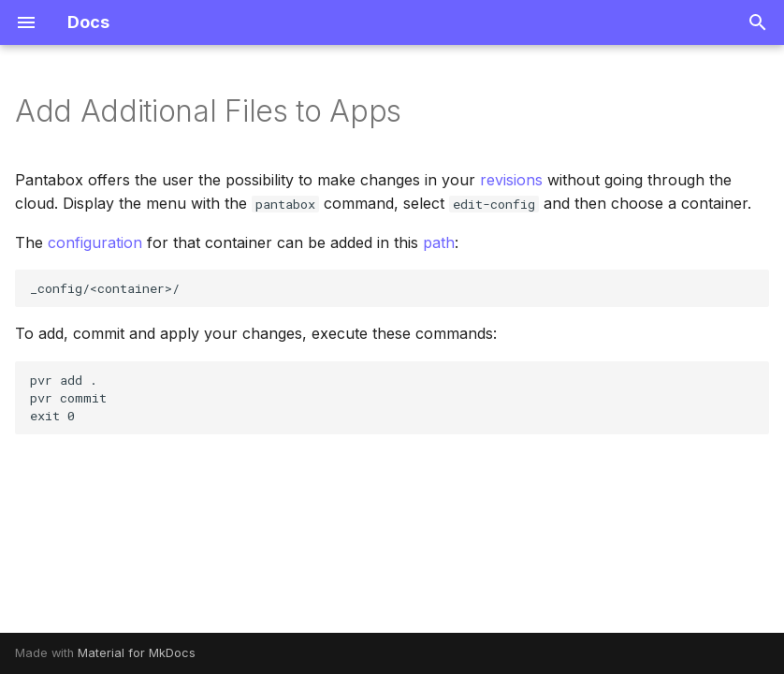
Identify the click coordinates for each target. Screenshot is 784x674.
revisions (511, 180)
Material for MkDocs (137, 653)
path (439, 242)
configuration (95, 242)
